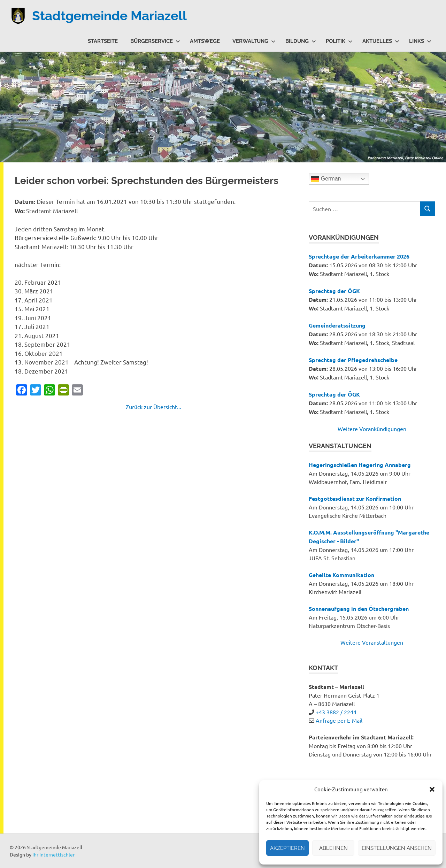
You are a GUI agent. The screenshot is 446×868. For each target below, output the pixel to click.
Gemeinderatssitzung (337, 325)
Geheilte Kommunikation (341, 575)
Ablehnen (333, 848)
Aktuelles (381, 41)
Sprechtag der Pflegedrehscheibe (353, 360)
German (326, 179)
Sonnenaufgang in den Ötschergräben (359, 609)
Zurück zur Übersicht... (153, 407)
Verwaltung (254, 41)
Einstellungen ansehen (397, 848)
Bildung (301, 41)
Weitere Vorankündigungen (372, 429)
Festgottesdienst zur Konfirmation (355, 498)
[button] (432, 789)
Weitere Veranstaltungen (372, 642)
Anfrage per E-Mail (339, 720)
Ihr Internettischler (53, 854)
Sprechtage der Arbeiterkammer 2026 (359, 256)
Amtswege (205, 41)
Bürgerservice (155, 41)
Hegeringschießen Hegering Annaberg (360, 465)
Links (420, 41)
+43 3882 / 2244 (336, 712)
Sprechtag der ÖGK (334, 291)
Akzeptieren (287, 848)
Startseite (103, 41)
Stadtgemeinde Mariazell (113, 16)
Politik (339, 41)
